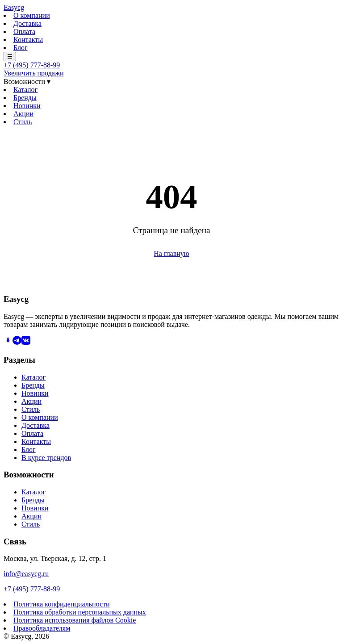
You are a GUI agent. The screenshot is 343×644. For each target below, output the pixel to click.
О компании (32, 15)
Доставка (27, 23)
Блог (21, 48)
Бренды (25, 98)
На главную (171, 253)
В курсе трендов (46, 458)
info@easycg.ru (26, 574)
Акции (23, 114)
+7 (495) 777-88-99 (32, 65)
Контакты (28, 40)
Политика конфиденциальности (62, 604)
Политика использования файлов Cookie (75, 620)
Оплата (24, 31)
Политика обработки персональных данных (80, 612)
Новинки (27, 106)
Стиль (23, 122)
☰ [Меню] (10, 56)
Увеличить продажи (34, 73)
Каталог (25, 90)
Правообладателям (42, 628)
